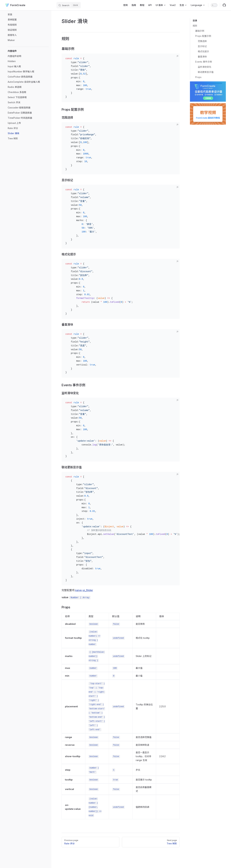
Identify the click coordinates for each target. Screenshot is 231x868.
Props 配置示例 (203, 36)
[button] (28, 51)
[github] (224, 5)
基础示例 (200, 31)
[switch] (214, 5)
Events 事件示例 (204, 62)
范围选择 (202, 41)
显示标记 (202, 46)
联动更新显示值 (206, 72)
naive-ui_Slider (84, 590)
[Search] (69, 5)
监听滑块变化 (205, 67)
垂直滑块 (202, 57)
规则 (195, 26)
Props (198, 77)
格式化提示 (203, 51)
